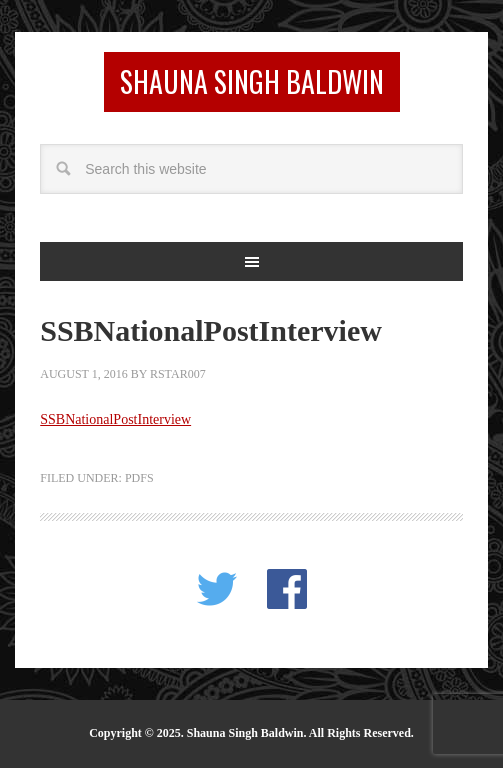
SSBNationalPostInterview (115, 419)
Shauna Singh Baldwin (252, 81)
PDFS (139, 478)
